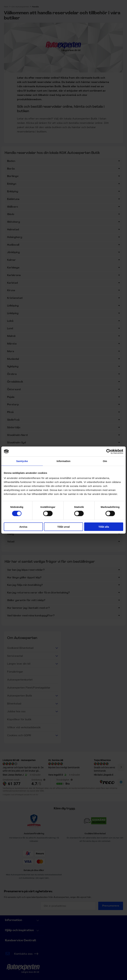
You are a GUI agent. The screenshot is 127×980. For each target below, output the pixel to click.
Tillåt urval (64, 527)
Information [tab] (63, 461)
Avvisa (23, 527)
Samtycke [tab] (22, 461)
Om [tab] (105, 461)
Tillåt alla (104, 527)
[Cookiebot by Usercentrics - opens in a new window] (109, 451)
